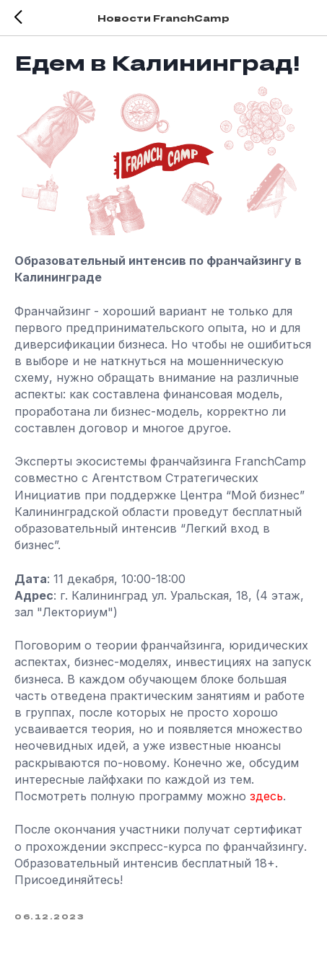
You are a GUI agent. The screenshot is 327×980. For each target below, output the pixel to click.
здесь (266, 796)
